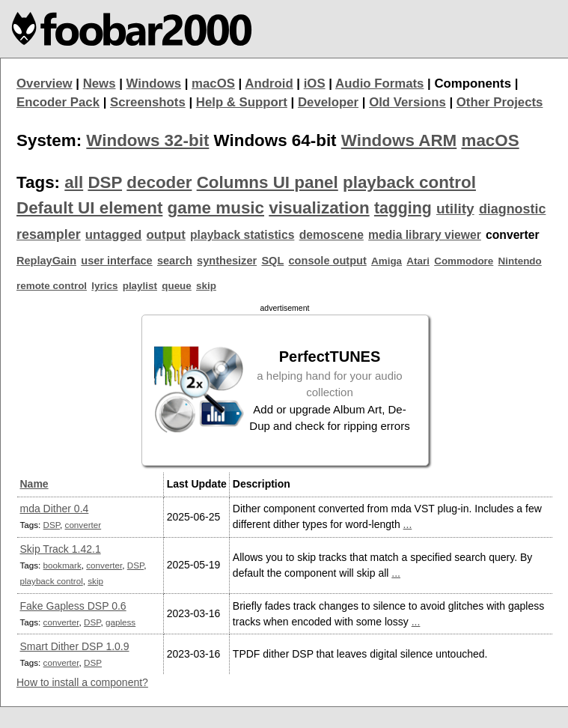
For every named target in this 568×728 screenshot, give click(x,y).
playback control (409, 182)
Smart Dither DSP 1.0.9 (75, 646)
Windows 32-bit (147, 140)
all (74, 182)
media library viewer (425, 235)
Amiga (387, 261)
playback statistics (242, 235)
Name (34, 484)
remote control (52, 286)
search (175, 261)
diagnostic (513, 209)
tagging (403, 208)
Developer (328, 102)
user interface (116, 261)
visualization (319, 208)
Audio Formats (379, 84)
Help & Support (242, 102)
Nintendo (520, 261)
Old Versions (407, 102)
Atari (418, 261)
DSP (105, 182)
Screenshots (148, 102)
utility (455, 209)
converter (83, 525)
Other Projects (500, 102)
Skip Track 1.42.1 (61, 549)
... (408, 524)
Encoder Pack (58, 102)
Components (473, 84)
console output (328, 261)
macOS (213, 84)
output (166, 235)
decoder (159, 182)
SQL (272, 261)
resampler (49, 234)
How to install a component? (82, 682)
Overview (45, 84)
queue (177, 286)
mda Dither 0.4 (55, 509)
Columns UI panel (268, 182)
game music (216, 208)
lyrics (104, 286)
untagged (114, 235)
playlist (140, 286)
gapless (120, 622)
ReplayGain (46, 261)
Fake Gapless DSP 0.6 (73, 606)
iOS (315, 84)
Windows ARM (399, 140)
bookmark (62, 565)
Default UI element (89, 208)
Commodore (464, 261)
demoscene (332, 235)
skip (206, 286)
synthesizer (227, 261)
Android (269, 84)
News (100, 84)
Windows (154, 84)
